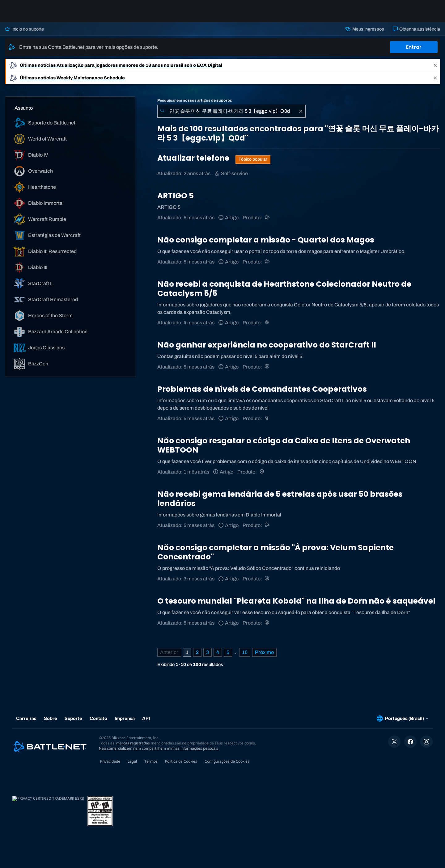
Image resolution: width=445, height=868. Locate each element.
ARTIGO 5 (176, 196)
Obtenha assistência (416, 29)
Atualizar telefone (194, 158)
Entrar (414, 47)
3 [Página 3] (208, 652)
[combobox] (231, 111)
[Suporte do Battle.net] (267, 218)
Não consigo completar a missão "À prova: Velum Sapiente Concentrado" (275, 552)
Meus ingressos (365, 29)
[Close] (435, 65)
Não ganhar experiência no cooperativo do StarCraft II (267, 345)
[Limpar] (301, 111)
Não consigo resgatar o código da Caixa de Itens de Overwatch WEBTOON (284, 445)
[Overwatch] (262, 472)
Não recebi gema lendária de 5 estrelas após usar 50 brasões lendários (280, 499)
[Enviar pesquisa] (162, 111)
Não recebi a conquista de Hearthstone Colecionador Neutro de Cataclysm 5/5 (284, 289)
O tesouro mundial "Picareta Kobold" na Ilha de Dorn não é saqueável (296, 601)
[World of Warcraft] (267, 579)
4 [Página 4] (218, 652)
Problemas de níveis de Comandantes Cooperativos (262, 389)
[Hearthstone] (267, 323)
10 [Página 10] (245, 652)
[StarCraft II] (267, 367)
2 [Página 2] (197, 652)
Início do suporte (24, 29)
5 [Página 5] (228, 652)
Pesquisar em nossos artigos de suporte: (195, 100)
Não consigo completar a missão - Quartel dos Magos (266, 240)
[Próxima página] (264, 652)
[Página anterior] (169, 652)
